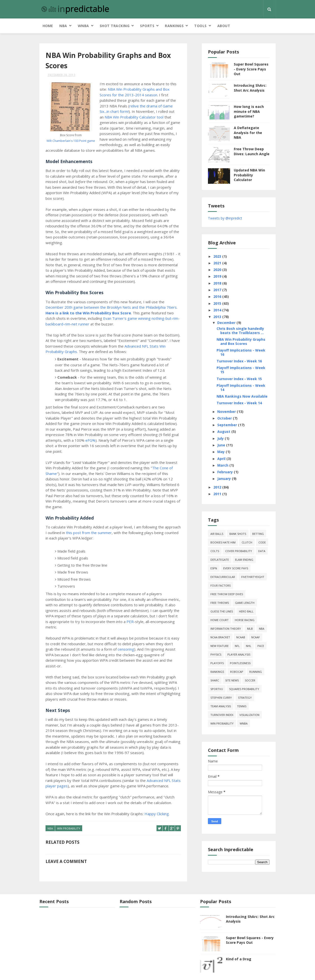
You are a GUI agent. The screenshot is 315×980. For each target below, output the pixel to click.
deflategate (220, 560)
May (221, 452)
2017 (218, 290)
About (224, 26)
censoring (126, 649)
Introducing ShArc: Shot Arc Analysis (250, 88)
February (226, 472)
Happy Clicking (157, 814)
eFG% (90, 440)
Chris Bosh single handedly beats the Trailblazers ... (240, 331)
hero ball (246, 611)
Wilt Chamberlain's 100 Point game (71, 141)
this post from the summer (89, 533)
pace (261, 646)
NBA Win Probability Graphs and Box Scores (241, 341)
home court (220, 620)
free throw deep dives (227, 594)
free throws (220, 603)
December (227, 323)
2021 (218, 263)
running (256, 672)
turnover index (222, 715)
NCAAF (256, 637)
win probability (69, 828)
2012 (218, 487)
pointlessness (240, 663)
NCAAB (241, 637)
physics (216, 654)
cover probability (239, 551)
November (227, 412)
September (228, 425)
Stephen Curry (221, 698)
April (222, 459)
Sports (147, 26)
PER (130, 622)
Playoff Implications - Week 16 (241, 352)
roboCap (237, 672)
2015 (218, 303)
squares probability (244, 689)
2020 (218, 270)
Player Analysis (239, 654)
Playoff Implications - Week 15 (241, 370)
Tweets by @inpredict (225, 218)
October (225, 418)
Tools (200, 26)
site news (232, 680)
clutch (247, 542)
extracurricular (223, 577)
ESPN (214, 568)
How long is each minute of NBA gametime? (249, 111)
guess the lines (222, 611)
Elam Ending (244, 560)
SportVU (217, 689)
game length (245, 603)
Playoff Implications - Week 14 (241, 388)
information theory (226, 629)
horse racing (245, 620)
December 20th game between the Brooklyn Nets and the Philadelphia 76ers (111, 307)
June (222, 445)
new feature (220, 646)
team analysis (221, 706)
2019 (218, 276)
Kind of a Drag (239, 959)
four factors (220, 585)
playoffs (217, 663)
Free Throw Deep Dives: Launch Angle (252, 151)
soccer (250, 680)
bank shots (238, 534)
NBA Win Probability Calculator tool (134, 117)
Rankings (174, 26)
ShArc (215, 680)
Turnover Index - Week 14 (239, 403)
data (262, 551)
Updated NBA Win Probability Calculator (249, 175)
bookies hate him (223, 542)
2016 (218, 296)
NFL (237, 646)
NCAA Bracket (220, 637)
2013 (218, 317)
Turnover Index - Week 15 (239, 379)
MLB (250, 629)
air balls (217, 534)
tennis (242, 706)
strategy (245, 698)
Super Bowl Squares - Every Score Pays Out (251, 69)
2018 (218, 283)
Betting (258, 534)
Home (48, 26)
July (221, 438)
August (224, 431)
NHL (249, 646)
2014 (218, 310)
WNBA (83, 26)
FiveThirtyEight (253, 577)
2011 (218, 494)
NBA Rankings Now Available (242, 396)
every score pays (236, 568)
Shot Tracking (115, 26)
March (223, 465)
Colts (215, 551)
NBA (63, 26)
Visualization (249, 715)
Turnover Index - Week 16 (239, 361)
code (262, 542)
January (225, 479)
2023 (218, 256)
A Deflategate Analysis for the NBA (248, 133)
